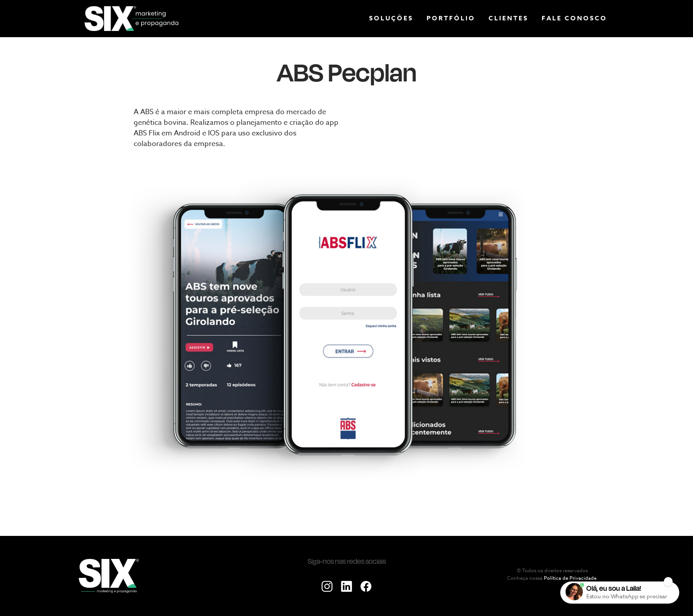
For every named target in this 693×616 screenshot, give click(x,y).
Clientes (508, 18)
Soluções (391, 18)
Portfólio (451, 18)
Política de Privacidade (570, 578)
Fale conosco (574, 18)
